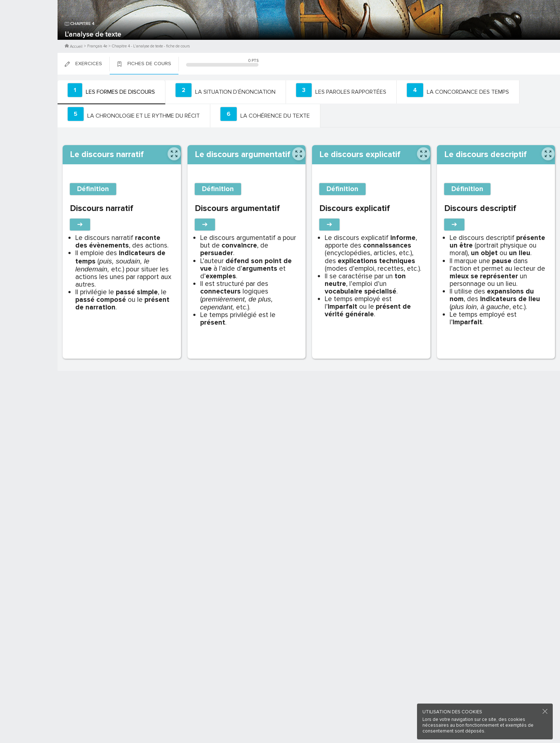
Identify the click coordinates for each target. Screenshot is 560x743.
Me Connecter (29, 43)
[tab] (110, 92)
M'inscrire (29, 33)
